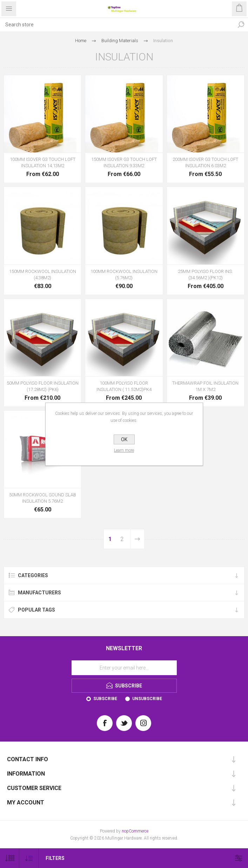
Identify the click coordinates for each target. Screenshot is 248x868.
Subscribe (105, 699)
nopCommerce (135, 831)
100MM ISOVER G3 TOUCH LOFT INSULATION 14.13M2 (43, 162)
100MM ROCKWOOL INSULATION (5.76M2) (124, 275)
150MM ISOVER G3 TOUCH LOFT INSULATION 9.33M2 (124, 162)
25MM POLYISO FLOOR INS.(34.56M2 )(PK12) (205, 275)
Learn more (124, 450)
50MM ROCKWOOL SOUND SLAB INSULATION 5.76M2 (43, 498)
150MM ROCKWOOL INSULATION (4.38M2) (43, 275)
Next (137, 539)
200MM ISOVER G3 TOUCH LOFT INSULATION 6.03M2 (205, 162)
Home (81, 41)
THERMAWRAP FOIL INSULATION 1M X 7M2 (205, 386)
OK (124, 439)
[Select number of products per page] (10, 858)
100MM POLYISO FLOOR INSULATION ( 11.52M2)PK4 (124, 386)
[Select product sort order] (29, 858)
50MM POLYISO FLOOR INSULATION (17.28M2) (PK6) (43, 386)
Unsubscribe (147, 699)
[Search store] (117, 25)
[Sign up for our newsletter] (124, 668)
